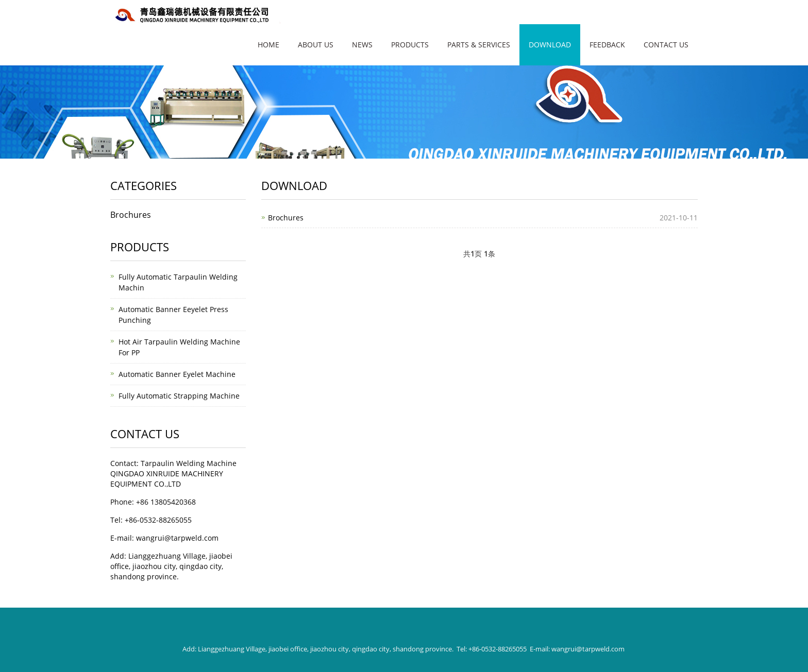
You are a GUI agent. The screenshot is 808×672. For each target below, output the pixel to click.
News (362, 45)
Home (268, 45)
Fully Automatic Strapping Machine (179, 396)
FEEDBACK (607, 45)
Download (550, 45)
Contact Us (666, 45)
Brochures (286, 218)
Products (410, 45)
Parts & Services (479, 45)
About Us (316, 45)
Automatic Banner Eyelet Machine (177, 374)
